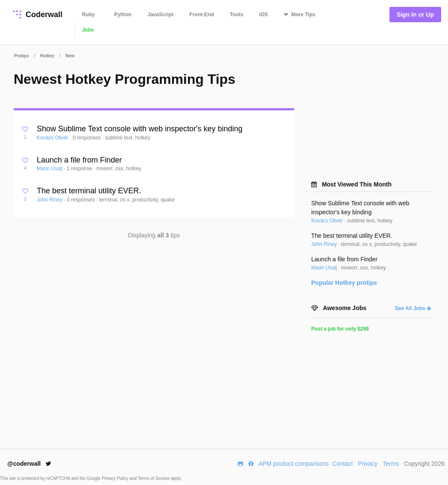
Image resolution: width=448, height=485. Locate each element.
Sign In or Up (415, 15)
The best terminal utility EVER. (89, 191)
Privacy (368, 464)
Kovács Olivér (53, 138)
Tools (237, 15)
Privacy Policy (116, 478)
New (70, 56)
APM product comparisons (294, 464)
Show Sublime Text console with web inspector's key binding (140, 129)
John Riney (50, 200)
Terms (391, 464)
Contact (342, 464)
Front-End (202, 15)
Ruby (88, 15)
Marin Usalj (50, 169)
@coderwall (29, 464)
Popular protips (344, 283)
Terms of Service (154, 478)
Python (123, 15)
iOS (264, 15)
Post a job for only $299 (340, 329)
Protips (21, 56)
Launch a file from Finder (79, 160)
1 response (80, 169)
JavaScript (161, 15)
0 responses (87, 138)
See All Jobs (413, 308)
